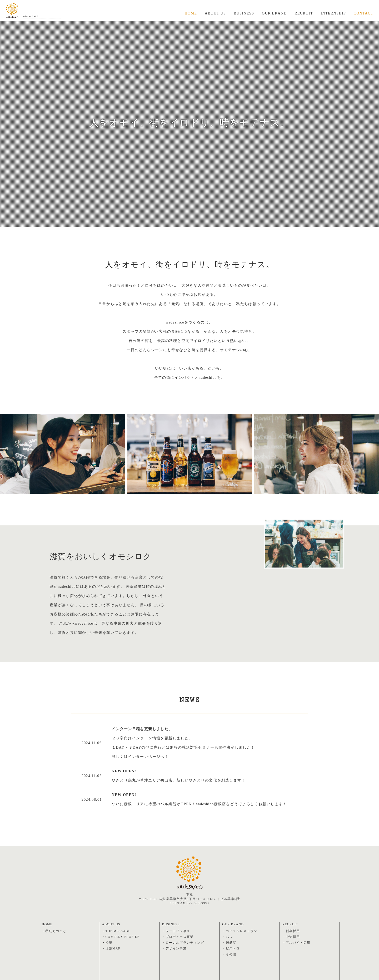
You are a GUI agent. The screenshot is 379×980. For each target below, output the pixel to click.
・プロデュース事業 (178, 937)
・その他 (229, 954)
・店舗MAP (111, 948)
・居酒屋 (229, 943)
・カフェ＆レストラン (240, 931)
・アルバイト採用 (296, 943)
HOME (190, 14)
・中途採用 (291, 937)
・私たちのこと (54, 931)
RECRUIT (304, 14)
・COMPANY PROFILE (121, 937)
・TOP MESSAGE (116, 931)
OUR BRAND (274, 14)
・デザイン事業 (174, 948)
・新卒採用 (291, 931)
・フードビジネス (176, 931)
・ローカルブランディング (183, 943)
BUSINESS (244, 14)
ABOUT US (215, 14)
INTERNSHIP (333, 14)
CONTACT (364, 14)
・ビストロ (231, 948)
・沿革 (107, 943)
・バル (227, 937)
